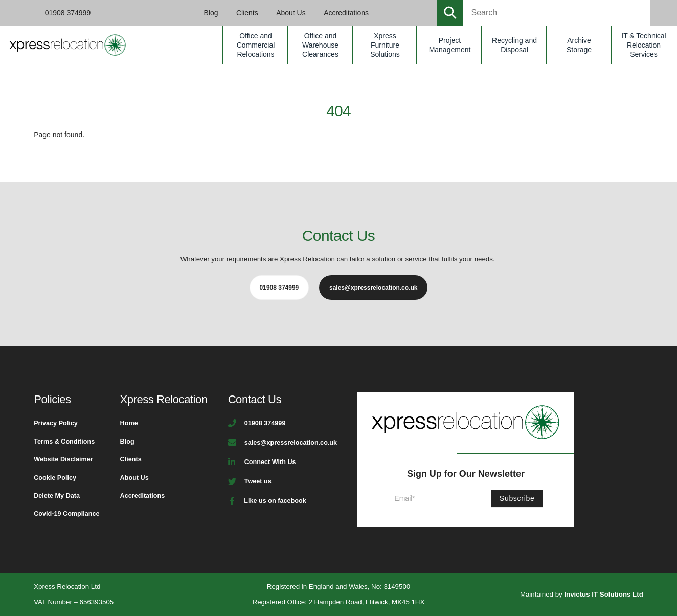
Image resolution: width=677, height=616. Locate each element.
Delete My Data (57, 496)
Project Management (450, 45)
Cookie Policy (55, 478)
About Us (291, 13)
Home (129, 423)
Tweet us (258, 481)
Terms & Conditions (64, 442)
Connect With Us (270, 462)
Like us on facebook (275, 501)
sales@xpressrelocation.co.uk (291, 443)
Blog (211, 13)
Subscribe (517, 498)
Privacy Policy (56, 423)
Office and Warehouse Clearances (320, 45)
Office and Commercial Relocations (256, 45)
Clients (247, 13)
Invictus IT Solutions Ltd (603, 594)
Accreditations (346, 13)
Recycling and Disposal (514, 45)
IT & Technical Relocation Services (644, 45)
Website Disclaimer (63, 459)
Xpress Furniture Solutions (385, 45)
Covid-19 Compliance (66, 514)
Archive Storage (579, 45)
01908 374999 (68, 13)
